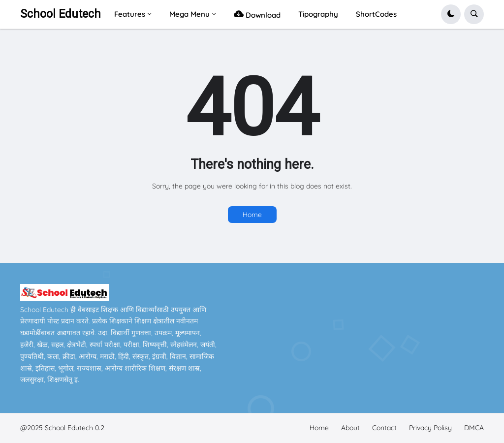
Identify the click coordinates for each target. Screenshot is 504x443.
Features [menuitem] (130, 14)
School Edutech (61, 14)
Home (252, 215)
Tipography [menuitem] (318, 14)
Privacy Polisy (430, 428)
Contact (384, 428)
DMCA (474, 428)
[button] (451, 14)
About (350, 428)
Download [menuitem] (257, 14)
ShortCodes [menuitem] (376, 14)
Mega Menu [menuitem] (189, 14)
